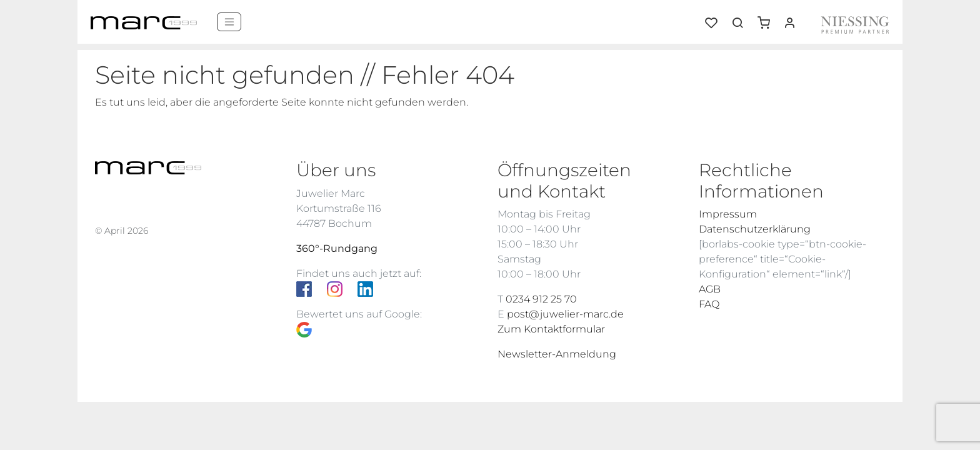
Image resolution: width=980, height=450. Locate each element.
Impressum (728, 214)
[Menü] (229, 22)
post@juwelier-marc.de (565, 314)
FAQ (709, 304)
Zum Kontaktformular (551, 329)
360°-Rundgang (337, 248)
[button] (768, 18)
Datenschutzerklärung (755, 229)
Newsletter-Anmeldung (557, 354)
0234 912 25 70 (541, 299)
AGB (710, 289)
